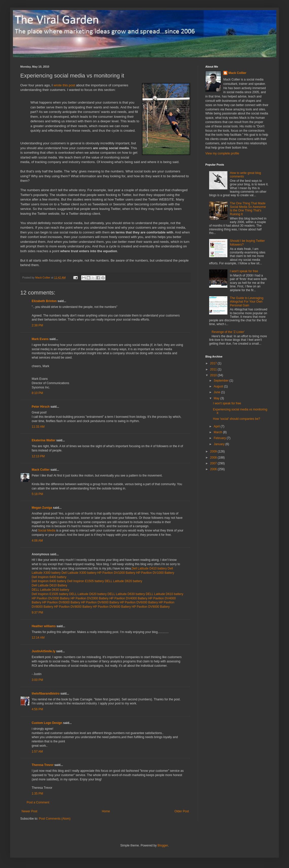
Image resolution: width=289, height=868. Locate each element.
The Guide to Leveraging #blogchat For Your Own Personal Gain (247, 302)
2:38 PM (37, 325)
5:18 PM (37, 494)
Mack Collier (41, 470)
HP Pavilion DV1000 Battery (117, 573)
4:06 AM (37, 541)
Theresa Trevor (43, 765)
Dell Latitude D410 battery (149, 568)
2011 (214, 369)
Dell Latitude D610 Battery (49, 585)
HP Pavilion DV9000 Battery (112, 607)
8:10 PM (37, 393)
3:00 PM (37, 680)
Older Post (182, 811)
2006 (214, 469)
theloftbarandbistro (46, 694)
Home (106, 811)
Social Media (47, 530)
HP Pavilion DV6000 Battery (61, 602)
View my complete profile (222, 153)
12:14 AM (38, 638)
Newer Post (29, 811)
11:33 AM (38, 427)
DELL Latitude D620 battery (123, 581)
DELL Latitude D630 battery (50, 590)
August (219, 386)
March (218, 432)
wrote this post (64, 85)
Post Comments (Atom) (55, 819)
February (220, 438)
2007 (214, 463)
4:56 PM (37, 709)
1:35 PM (37, 794)
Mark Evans (40, 339)
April (217, 426)
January (220, 444)
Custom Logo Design (47, 723)
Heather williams (44, 626)
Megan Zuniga (42, 508)
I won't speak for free (244, 271)
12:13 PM (38, 456)
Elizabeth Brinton (44, 301)
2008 (214, 458)
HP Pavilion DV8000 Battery (73, 607)
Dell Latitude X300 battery (79, 573)
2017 (214, 363)
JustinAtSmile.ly (43, 651)
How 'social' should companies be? (237, 419)
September (222, 381)
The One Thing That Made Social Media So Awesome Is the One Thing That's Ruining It (248, 209)
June (217, 392)
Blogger (163, 845)
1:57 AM (37, 752)
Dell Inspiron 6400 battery (49, 577)
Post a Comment (38, 802)
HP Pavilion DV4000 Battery (129, 598)
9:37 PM (37, 613)
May (217, 398)
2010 (214, 375)
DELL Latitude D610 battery (165, 594)
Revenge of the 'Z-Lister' (228, 332)
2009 (214, 451)
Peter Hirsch (41, 407)
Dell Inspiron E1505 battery (86, 581)
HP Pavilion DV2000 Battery (51, 598)
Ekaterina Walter (44, 440)
